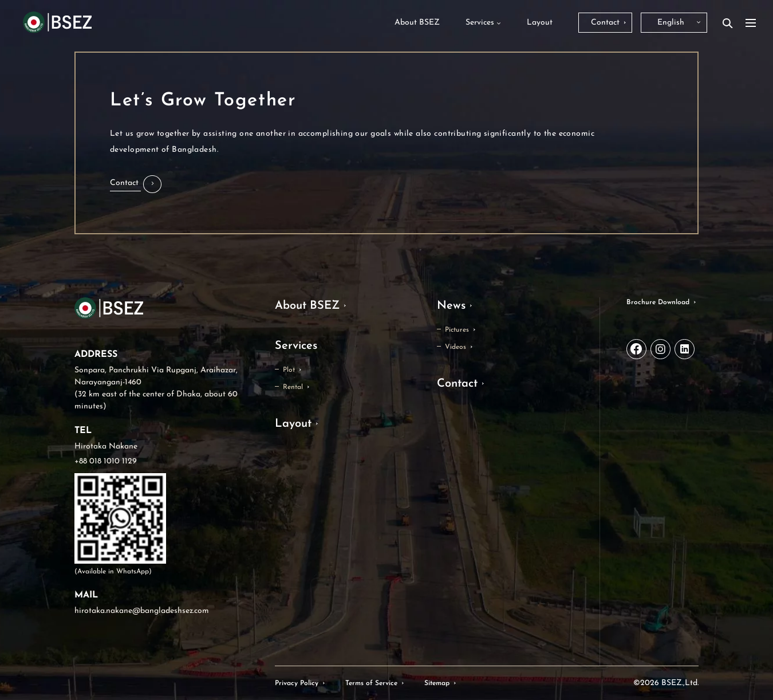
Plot (289, 370)
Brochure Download (658, 302)
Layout (293, 424)
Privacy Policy (297, 683)
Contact (457, 384)
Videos (455, 347)
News (451, 306)
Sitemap (437, 683)
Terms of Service (371, 683)
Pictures (457, 330)
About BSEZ (307, 306)
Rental (293, 387)
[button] (136, 184)
